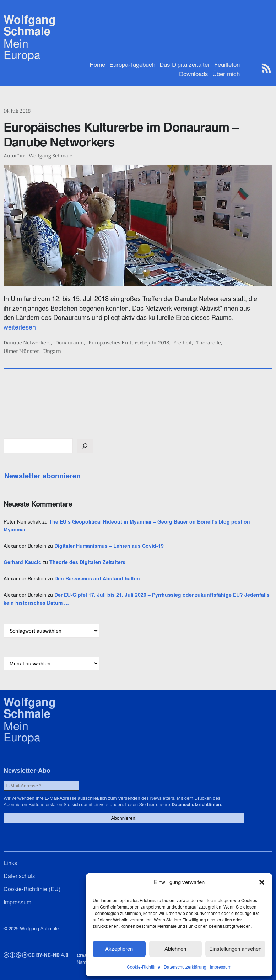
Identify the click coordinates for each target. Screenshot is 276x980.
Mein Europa (22, 49)
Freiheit (183, 343)
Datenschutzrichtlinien (196, 805)
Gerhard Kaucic (22, 562)
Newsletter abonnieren (42, 476)
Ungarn (52, 352)
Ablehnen (175, 949)
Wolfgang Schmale (30, 25)
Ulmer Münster (21, 352)
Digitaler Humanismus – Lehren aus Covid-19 (109, 546)
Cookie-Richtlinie (144, 967)
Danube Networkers (27, 343)
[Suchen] (85, 446)
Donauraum (70, 343)
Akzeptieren (119, 949)
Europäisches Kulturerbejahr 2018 (129, 343)
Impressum (221, 967)
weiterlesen (20, 327)
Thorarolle (209, 343)
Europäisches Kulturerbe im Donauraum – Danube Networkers (121, 134)
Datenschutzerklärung (185, 967)
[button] (262, 882)
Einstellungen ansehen (235, 949)
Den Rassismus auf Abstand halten (97, 579)
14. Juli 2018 (17, 111)
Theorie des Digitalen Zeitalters (87, 562)
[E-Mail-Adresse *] (41, 786)
